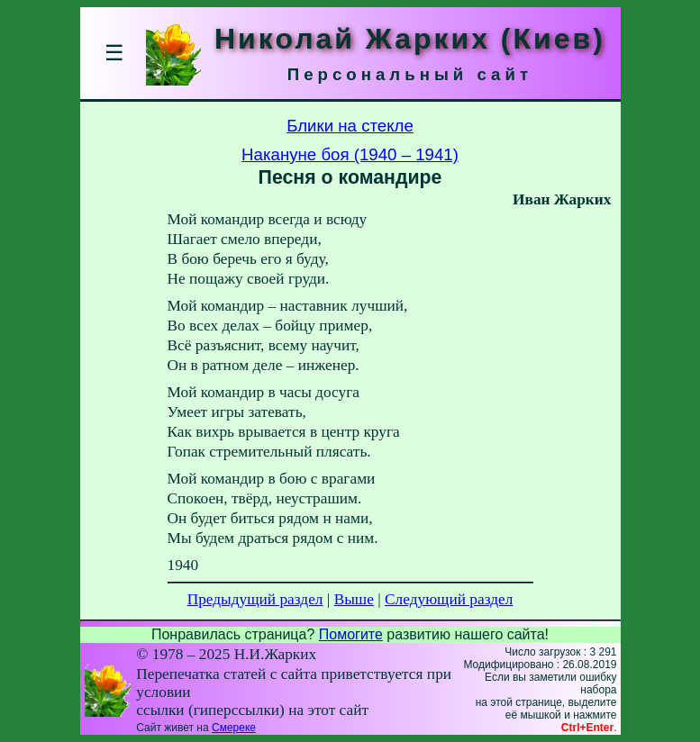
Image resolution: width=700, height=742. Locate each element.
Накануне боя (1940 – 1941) (350, 154)
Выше (354, 599)
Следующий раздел (449, 599)
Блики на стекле (350, 126)
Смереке (234, 728)
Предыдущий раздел (255, 599)
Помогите (351, 634)
